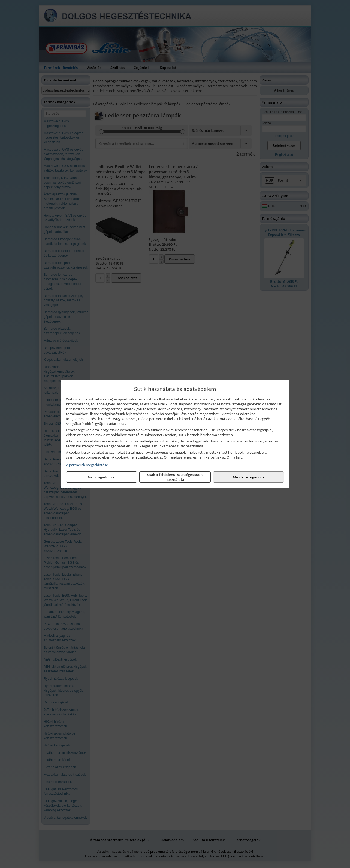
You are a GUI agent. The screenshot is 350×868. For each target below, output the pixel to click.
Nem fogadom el (102, 477)
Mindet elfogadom (248, 477)
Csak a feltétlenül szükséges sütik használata (175, 477)
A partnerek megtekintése (87, 465)
